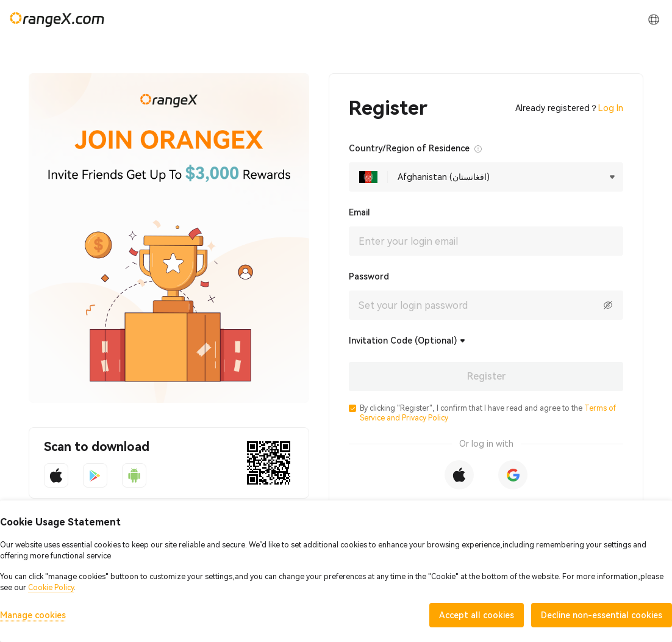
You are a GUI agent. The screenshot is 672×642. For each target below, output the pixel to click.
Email (359, 212)
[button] (352, 408)
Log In (611, 108)
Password (369, 276)
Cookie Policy (51, 588)
